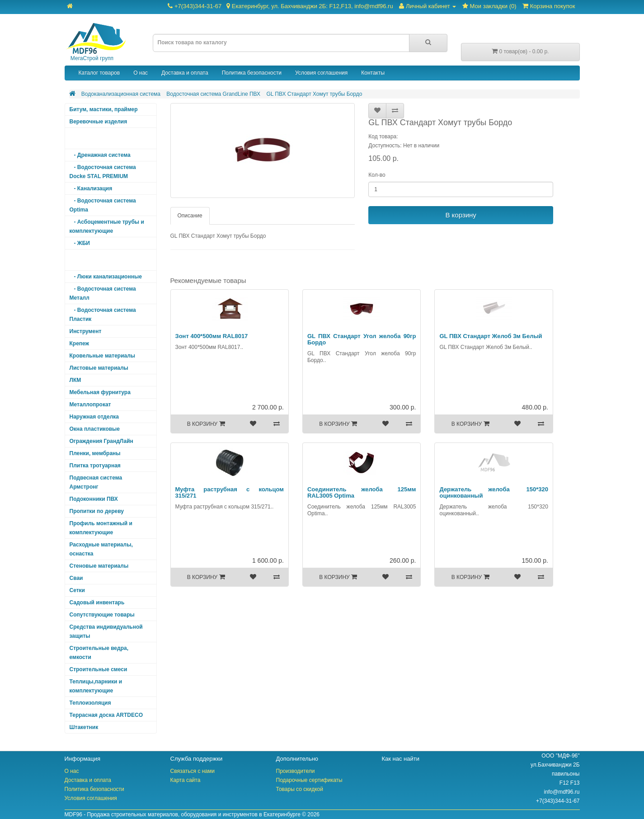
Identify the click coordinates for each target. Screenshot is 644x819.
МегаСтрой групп (95, 42)
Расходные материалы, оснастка (101, 549)
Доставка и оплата (185, 73)
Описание (190, 216)
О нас (141, 73)
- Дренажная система (100, 155)
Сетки (77, 590)
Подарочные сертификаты (309, 780)
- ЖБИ (80, 243)
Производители (296, 771)
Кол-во (377, 175)
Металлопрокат (90, 405)
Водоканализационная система (121, 94)
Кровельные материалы (103, 356)
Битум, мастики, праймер (104, 109)
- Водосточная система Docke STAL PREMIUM (103, 172)
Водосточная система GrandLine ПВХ (213, 94)
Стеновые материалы (99, 566)
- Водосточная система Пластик (103, 315)
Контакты (373, 73)
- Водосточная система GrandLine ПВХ (103, 260)
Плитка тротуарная (95, 466)
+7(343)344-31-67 (280, 6)
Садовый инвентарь (97, 602)
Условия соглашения (321, 73)
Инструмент (86, 331)
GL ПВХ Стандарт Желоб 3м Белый (491, 336)
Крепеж (80, 344)
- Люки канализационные (106, 277)
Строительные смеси (99, 669)
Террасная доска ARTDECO (106, 715)
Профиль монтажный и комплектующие (101, 528)
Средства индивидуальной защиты (106, 631)
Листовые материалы (99, 368)
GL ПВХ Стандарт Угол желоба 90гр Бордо (362, 339)
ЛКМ (75, 380)
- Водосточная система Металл (103, 293)
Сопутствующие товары (102, 615)
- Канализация (91, 188)
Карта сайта (186, 780)
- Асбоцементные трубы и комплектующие (107, 226)
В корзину (461, 215)
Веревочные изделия (99, 122)
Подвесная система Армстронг (96, 482)
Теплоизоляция (90, 703)
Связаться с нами (193, 771)
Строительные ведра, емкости (99, 653)
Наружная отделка (94, 417)
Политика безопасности (252, 73)
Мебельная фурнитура (100, 392)
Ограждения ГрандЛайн (101, 441)
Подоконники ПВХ (94, 499)
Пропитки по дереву (97, 511)
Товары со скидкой (300, 789)
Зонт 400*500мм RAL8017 (212, 336)
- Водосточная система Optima (103, 205)
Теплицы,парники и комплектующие (96, 686)
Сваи (76, 578)
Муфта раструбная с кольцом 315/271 (230, 492)
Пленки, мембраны (95, 453)
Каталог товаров (99, 73)
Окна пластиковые (95, 429)
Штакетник (84, 727)
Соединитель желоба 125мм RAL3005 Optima (362, 492)
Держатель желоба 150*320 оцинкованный (494, 492)
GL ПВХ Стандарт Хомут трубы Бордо (314, 94)
